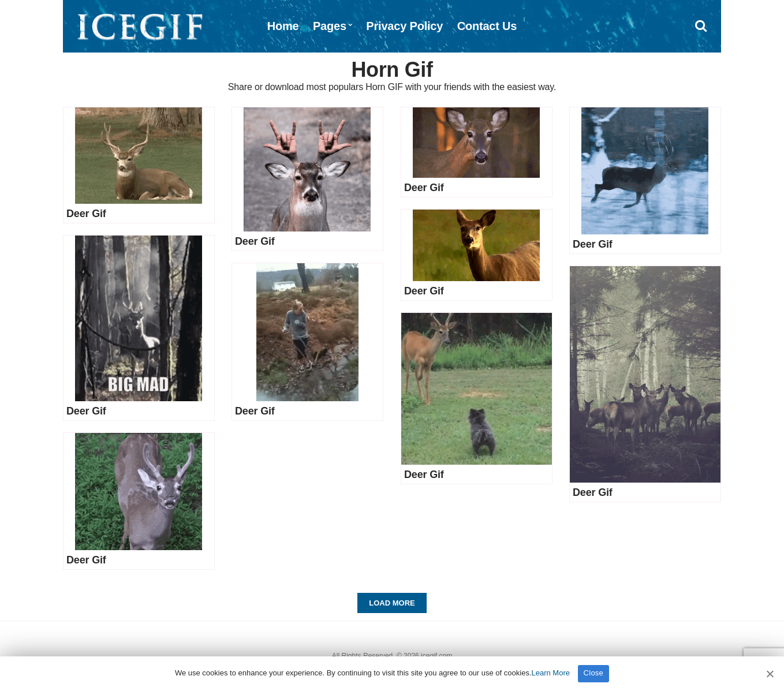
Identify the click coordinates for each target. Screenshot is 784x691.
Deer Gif (86, 214)
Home (283, 26)
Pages (330, 26)
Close (594, 673)
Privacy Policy (404, 26)
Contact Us (487, 26)
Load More (392, 603)
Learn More (551, 673)
